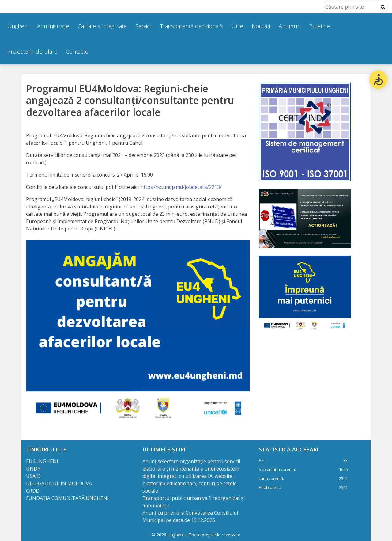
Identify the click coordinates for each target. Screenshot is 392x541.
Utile (237, 26)
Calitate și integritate (102, 26)
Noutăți (261, 26)
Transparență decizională (192, 26)
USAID (34, 476)
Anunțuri (290, 26)
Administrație (53, 26)
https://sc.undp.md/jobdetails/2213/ (181, 187)
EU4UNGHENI (42, 461)
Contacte (77, 51)
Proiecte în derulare (32, 51)
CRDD (33, 491)
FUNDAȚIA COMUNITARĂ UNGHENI (67, 498)
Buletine (319, 26)
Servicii (143, 26)
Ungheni (18, 26)
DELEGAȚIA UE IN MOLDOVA (60, 483)
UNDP (33, 469)
